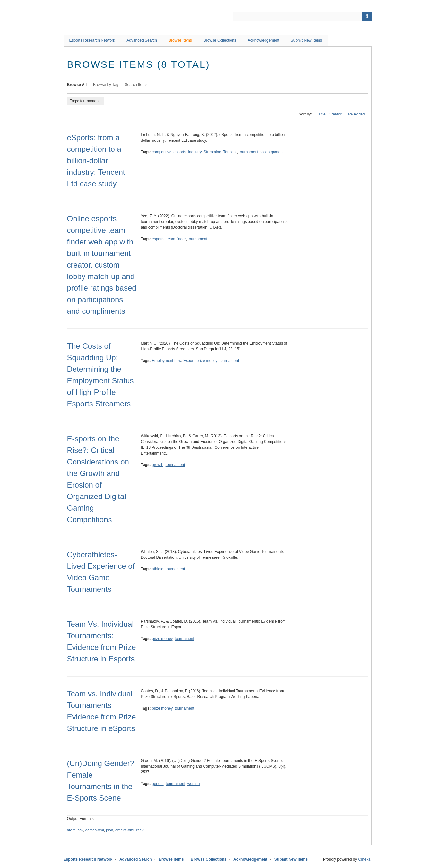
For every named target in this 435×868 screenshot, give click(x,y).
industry (195, 152)
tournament (249, 152)
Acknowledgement (264, 40)
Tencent (230, 152)
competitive (162, 152)
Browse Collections (220, 40)
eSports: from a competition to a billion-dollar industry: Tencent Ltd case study (96, 161)
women (194, 784)
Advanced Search (142, 40)
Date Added (355, 114)
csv (80, 830)
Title (322, 114)
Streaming (212, 152)
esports (180, 152)
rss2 (140, 830)
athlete (158, 569)
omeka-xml (125, 830)
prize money (207, 361)
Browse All (77, 85)
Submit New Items (306, 40)
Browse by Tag (106, 85)
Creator (335, 114)
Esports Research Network (92, 40)
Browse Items (180, 40)
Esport (189, 361)
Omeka (364, 859)
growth (158, 465)
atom (71, 830)
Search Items (136, 85)
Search (367, 16)
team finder (176, 239)
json (109, 830)
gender (158, 784)
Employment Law (166, 361)
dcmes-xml (95, 830)
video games (271, 152)
